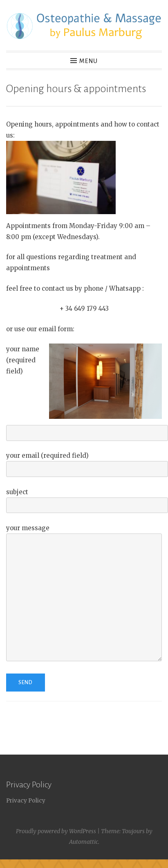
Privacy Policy (26, 801)
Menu (88, 61)
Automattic (84, 842)
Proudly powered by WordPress (56, 831)
